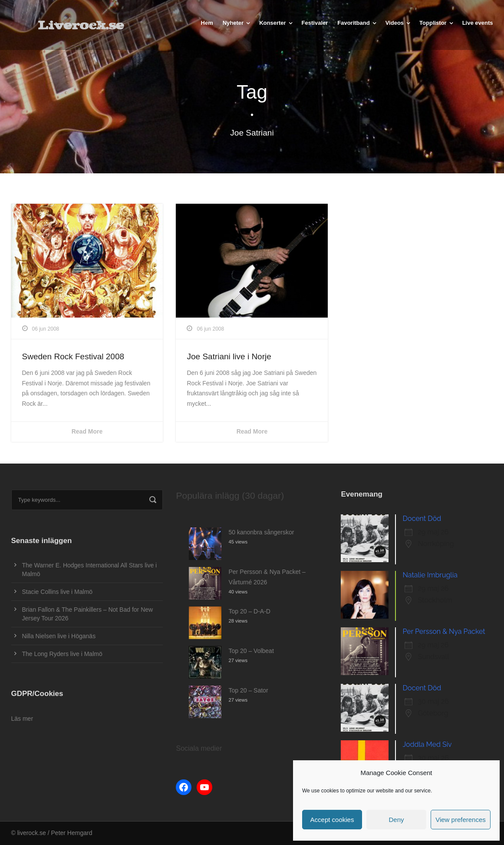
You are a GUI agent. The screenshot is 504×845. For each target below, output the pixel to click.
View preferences (461, 820)
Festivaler (315, 23)
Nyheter (233, 23)
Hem (207, 23)
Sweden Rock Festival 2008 (73, 356)
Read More (87, 431)
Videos (395, 23)
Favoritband (353, 23)
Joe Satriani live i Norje (229, 356)
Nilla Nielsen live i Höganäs (59, 636)
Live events (478, 23)
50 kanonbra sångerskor (261, 532)
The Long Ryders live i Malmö (62, 654)
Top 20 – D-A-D (249, 611)
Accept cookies (332, 820)
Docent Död (422, 519)
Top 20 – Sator (248, 690)
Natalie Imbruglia (430, 575)
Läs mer (22, 719)
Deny (396, 820)
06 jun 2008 (46, 329)
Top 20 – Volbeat (251, 651)
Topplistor (433, 23)
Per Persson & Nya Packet (444, 631)
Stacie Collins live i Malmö (58, 592)
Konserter (272, 23)
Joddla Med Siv (427, 744)
